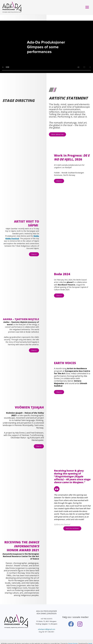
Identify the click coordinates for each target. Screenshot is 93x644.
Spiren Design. (73, 636)
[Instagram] (80, 617)
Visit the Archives (72, 521)
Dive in (59, 181)
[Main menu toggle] (87, 8)
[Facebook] (71, 617)
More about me (57, 134)
